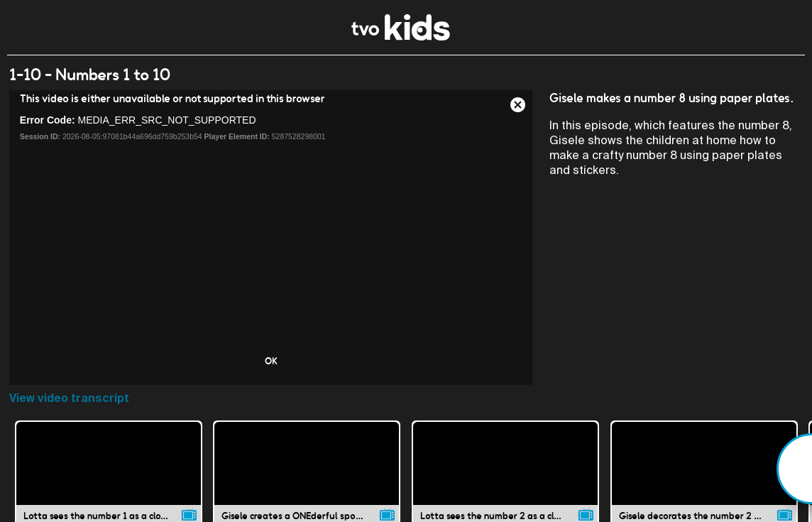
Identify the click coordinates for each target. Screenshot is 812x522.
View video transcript (69, 398)
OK (271, 361)
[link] (401, 37)
